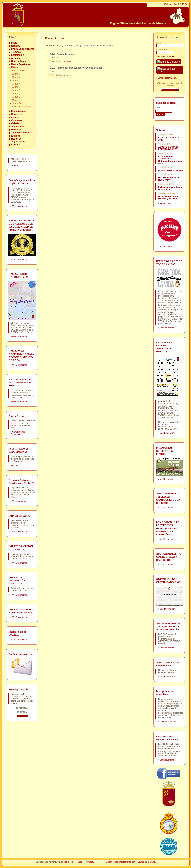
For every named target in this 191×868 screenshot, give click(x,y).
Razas (15, 67)
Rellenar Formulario (169, 722)
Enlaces (16, 136)
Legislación (18, 55)
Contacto (16, 145)
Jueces (15, 117)
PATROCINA (166, 246)
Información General (22, 49)
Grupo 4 (16, 84)
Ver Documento (19, 206)
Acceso (16, 465)
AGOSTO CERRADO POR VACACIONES (168, 148)
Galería (15, 123)
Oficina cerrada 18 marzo (171, 170)
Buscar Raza (19, 71)
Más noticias (165, 203)
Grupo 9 (16, 100)
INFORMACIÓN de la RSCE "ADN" (169, 179)
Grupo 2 (16, 77)
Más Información (20, 336)
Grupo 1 (16, 74)
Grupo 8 (16, 97)
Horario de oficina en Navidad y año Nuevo (169, 198)
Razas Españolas (21, 64)
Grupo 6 (16, 90)
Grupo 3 (16, 80)
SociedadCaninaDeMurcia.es (49, 862)
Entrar (15, 166)
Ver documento (19, 501)
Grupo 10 (17, 103)
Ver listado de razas (61, 61)
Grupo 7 (16, 94)
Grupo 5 (16, 87)
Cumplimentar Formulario (18, 433)
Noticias (16, 46)
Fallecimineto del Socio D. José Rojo (170, 188)
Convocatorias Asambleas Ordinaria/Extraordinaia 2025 (170, 160)
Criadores (17, 120)
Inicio (14, 43)
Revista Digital (19, 61)
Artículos (16, 58)
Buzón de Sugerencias (18, 140)
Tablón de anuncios (22, 133)
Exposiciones (19, 111)
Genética (16, 130)
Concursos (17, 114)
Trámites (16, 52)
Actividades (18, 127)
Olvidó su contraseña (167, 78)
